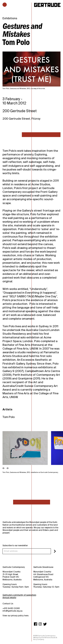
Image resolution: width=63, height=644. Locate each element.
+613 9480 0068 (11, 608)
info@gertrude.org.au (13, 611)
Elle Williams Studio (48, 638)
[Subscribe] (55, 551)
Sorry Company (39, 639)
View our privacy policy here (15, 616)
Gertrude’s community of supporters (19, 595)
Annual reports (9, 598)
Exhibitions (10, 18)
